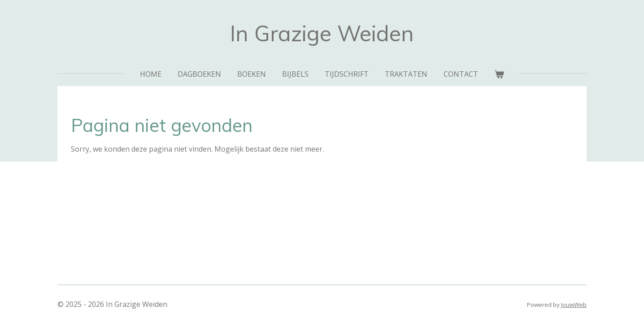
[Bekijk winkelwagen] (499, 74)
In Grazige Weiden (322, 33)
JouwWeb (574, 305)
